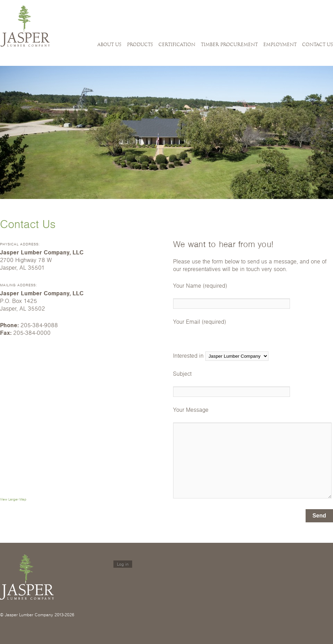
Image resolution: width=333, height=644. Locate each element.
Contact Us (318, 45)
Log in (123, 564)
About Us (109, 45)
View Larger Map (13, 499)
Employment (280, 45)
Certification (177, 45)
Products (140, 45)
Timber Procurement (229, 45)
